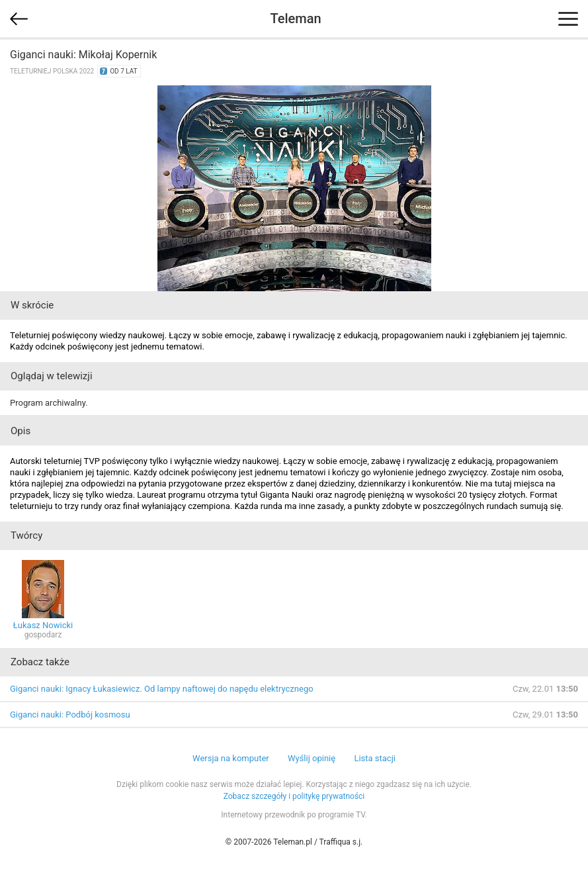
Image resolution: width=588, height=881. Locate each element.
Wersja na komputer (231, 758)
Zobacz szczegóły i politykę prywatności (294, 796)
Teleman (295, 19)
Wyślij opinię (312, 758)
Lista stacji (375, 758)
